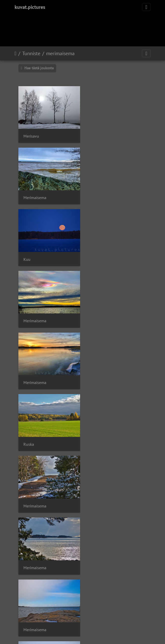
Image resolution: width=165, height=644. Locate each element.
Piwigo (93, 606)
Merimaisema (103, 135)
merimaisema (60, 53)
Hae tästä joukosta (37, 68)
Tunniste (31, 53)
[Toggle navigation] (146, 7)
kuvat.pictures (30, 7)
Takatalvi (99, 379)
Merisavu (31, 135)
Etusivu (15, 53)
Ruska (97, 257)
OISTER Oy (75, 617)
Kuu (27, 196)
